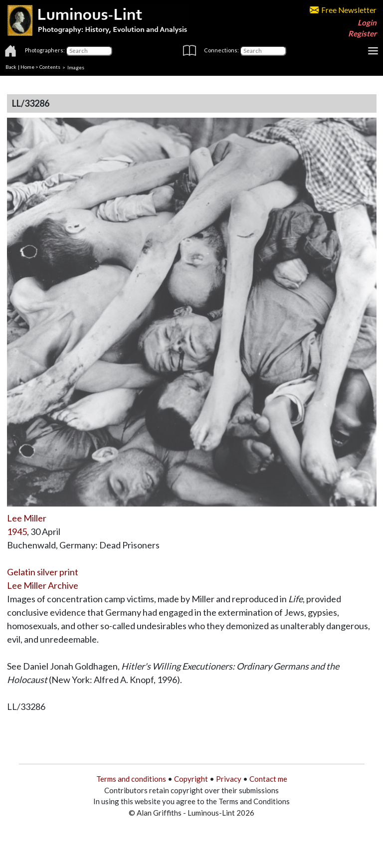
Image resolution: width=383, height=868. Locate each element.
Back (11, 67)
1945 (17, 531)
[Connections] (263, 51)
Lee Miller (27, 518)
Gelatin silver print (43, 572)
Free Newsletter (343, 10)
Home (27, 67)
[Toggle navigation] (373, 51)
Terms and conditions (131, 779)
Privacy (229, 779)
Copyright (191, 779)
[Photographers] (89, 51)
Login (367, 22)
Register (362, 33)
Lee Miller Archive (43, 585)
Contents (50, 67)
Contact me (268, 779)
